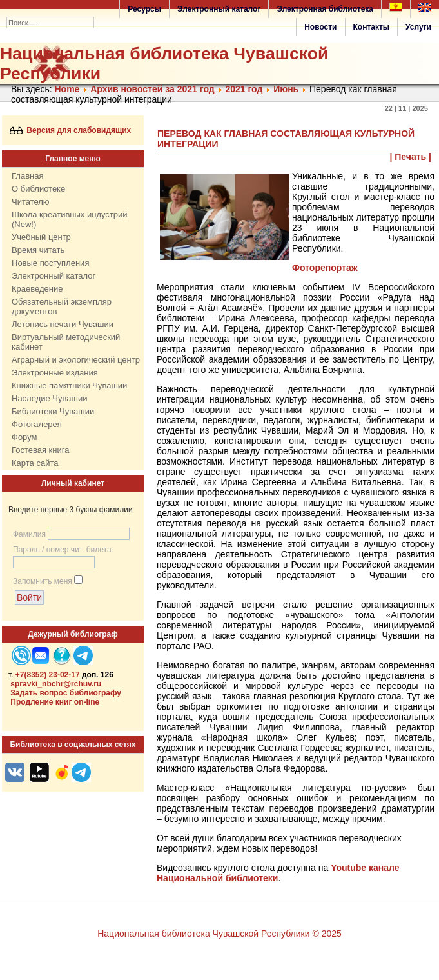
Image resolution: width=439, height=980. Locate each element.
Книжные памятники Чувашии (69, 385)
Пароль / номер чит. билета (62, 550)
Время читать (38, 250)
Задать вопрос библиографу (66, 693)
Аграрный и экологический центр (76, 360)
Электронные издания (55, 373)
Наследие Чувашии (49, 398)
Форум (24, 437)
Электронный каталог (219, 9)
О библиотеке (38, 189)
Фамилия (29, 534)
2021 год (244, 89)
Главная (27, 176)
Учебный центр (41, 237)
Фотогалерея (37, 424)
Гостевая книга (40, 450)
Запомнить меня (43, 581)
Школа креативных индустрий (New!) (70, 219)
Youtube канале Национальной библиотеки (278, 873)
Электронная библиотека (325, 9)
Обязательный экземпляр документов (62, 306)
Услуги (418, 27)
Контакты (372, 27)
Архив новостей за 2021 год (152, 89)
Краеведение (37, 289)
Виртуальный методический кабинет (66, 342)
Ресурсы (144, 9)
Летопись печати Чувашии (63, 324)
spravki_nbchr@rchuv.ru (56, 684)
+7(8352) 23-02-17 (48, 675)
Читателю (31, 202)
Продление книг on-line (55, 702)
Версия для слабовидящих (71, 130)
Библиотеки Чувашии (53, 411)
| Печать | (411, 157)
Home (67, 89)
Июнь (286, 89)
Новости (320, 27)
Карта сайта (35, 463)
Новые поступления (50, 263)
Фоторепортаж (325, 268)
